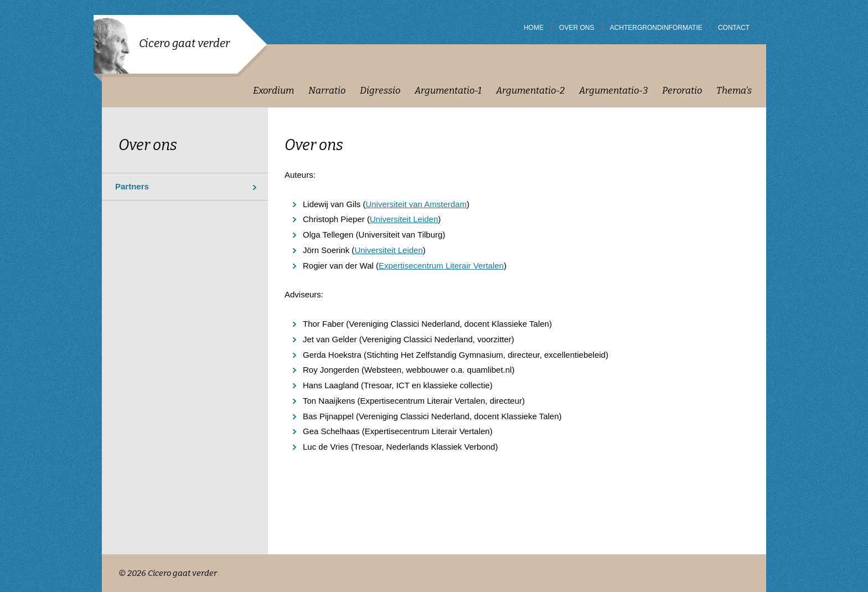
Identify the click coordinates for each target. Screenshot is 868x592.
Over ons (148, 145)
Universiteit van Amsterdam (416, 204)
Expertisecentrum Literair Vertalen (441, 266)
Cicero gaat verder (184, 43)
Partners (132, 186)
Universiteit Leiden (404, 219)
